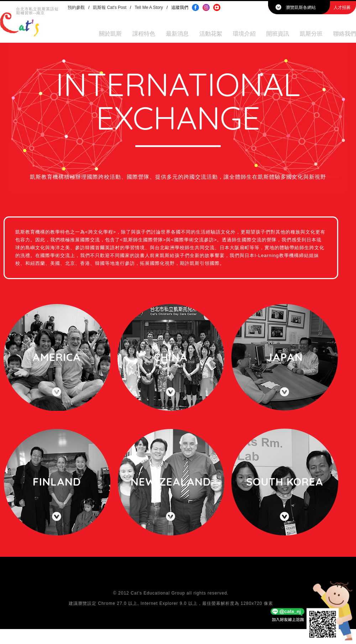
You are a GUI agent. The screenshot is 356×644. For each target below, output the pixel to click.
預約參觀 (76, 7)
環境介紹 (244, 34)
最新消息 (177, 34)
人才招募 (342, 7)
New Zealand (171, 482)
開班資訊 (278, 34)
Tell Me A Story (149, 7)
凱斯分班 (311, 34)
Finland (57, 482)
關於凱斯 (110, 34)
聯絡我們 (345, 34)
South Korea (285, 482)
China (171, 357)
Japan (285, 357)
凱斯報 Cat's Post (110, 7)
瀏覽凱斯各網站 (301, 7)
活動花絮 (211, 34)
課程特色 (144, 34)
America (57, 357)
